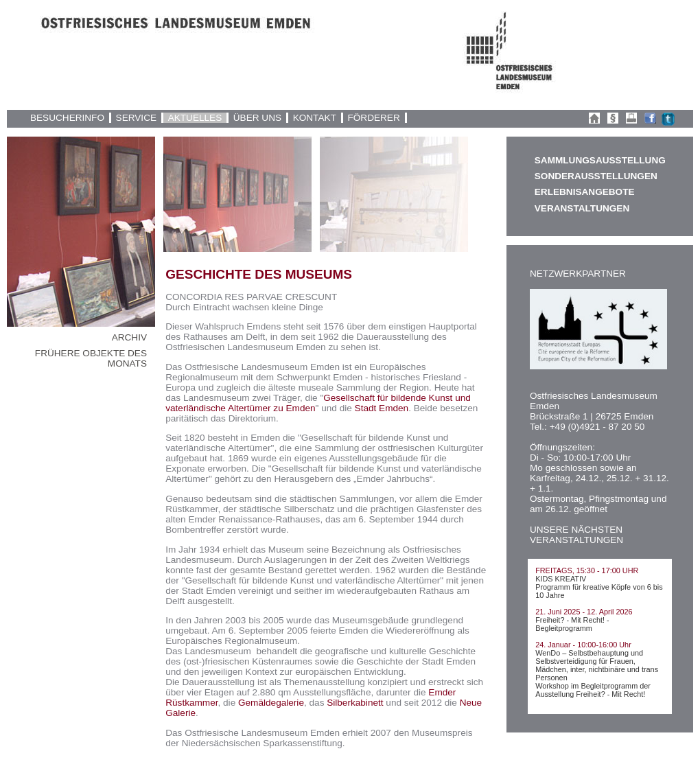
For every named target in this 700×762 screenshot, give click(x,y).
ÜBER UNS (257, 118)
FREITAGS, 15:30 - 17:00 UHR (587, 570)
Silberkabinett (355, 703)
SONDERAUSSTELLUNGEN (596, 176)
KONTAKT (315, 118)
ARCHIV (129, 337)
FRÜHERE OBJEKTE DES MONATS (91, 358)
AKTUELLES (195, 118)
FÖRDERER (373, 118)
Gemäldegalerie (271, 703)
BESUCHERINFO (67, 118)
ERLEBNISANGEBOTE (585, 192)
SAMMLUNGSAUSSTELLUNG (600, 160)
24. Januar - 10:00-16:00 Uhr (583, 645)
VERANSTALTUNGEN (582, 208)
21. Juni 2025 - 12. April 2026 (584, 612)
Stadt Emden (382, 408)
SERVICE (136, 118)
